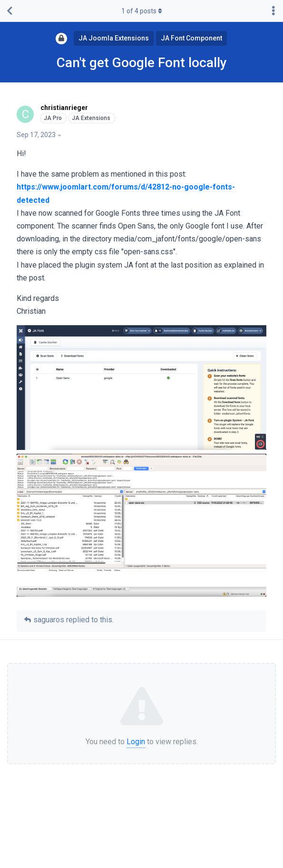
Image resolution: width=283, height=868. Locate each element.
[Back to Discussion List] (10, 11)
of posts (142, 11)
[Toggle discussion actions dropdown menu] (273, 11)
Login (136, 742)
